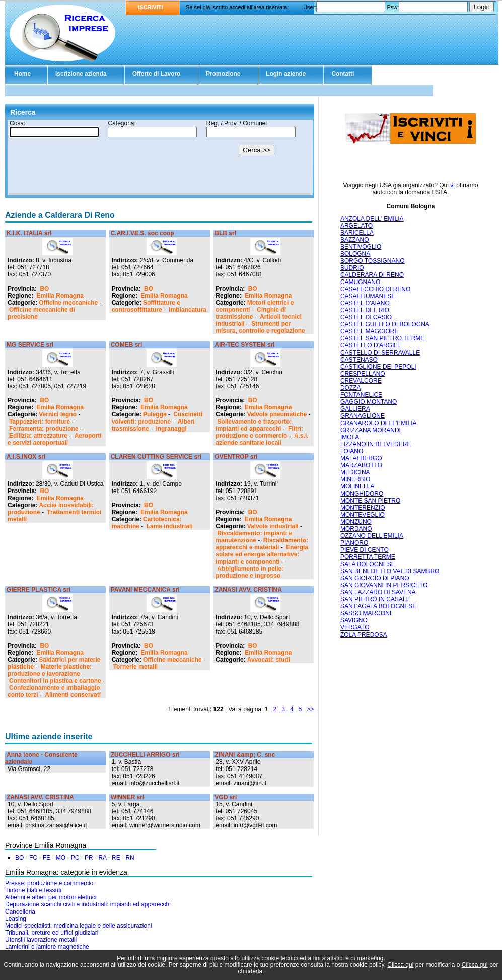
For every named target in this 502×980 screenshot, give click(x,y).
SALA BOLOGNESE (368, 564)
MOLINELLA (357, 486)
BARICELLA (357, 233)
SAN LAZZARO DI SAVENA (378, 592)
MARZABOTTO (361, 465)
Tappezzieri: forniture (40, 422)
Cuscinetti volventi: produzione (157, 418)
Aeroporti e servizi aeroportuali (55, 439)
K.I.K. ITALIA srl (29, 233)
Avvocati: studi (269, 660)
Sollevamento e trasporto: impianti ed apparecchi (254, 425)
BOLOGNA (355, 254)
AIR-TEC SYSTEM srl (244, 345)
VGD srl (226, 797)
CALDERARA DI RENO (372, 275)
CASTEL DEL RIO (365, 310)
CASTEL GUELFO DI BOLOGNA (385, 324)
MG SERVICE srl (30, 345)
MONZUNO (356, 522)
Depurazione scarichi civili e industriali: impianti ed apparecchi (88, 904)
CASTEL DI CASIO (366, 317)
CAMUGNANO (360, 282)
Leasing (16, 919)
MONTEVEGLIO (363, 515)
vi (452, 185)
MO (61, 858)
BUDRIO (352, 268)
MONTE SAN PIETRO (370, 501)
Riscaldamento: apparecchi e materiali (262, 544)
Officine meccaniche (68, 303)
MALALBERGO (361, 458)
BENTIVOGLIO (361, 247)
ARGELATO (356, 226)
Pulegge (155, 414)
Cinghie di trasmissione (251, 313)
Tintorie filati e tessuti (33, 890)
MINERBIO (355, 479)
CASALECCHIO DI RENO (375, 289)
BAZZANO (355, 240)
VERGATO (355, 627)
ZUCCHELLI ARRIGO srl (145, 755)
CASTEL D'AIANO (365, 303)
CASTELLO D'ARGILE (371, 345)
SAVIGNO (354, 620)
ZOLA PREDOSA (364, 635)
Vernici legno (58, 414)
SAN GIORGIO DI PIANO (375, 578)
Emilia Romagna (60, 296)
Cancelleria (20, 912)
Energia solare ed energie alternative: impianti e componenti (262, 554)
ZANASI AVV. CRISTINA (248, 590)
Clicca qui (400, 965)
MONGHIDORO (362, 494)
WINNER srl (128, 797)
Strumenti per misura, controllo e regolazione (260, 327)
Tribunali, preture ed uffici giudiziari (52, 933)
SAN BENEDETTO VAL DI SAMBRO (390, 571)
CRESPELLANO (363, 374)
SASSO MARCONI (366, 613)
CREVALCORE (361, 381)
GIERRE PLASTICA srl (39, 590)
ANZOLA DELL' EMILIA (372, 219)
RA (102, 858)
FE (47, 858)
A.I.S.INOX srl (26, 457)
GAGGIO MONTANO (369, 402)
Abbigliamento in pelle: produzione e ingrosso (249, 572)
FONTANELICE (361, 395)
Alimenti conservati (73, 695)
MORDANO (356, 529)
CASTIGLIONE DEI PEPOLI (378, 367)
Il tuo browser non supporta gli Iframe (160, 158)
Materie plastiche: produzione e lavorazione (50, 670)
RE (116, 858)
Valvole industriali (273, 526)
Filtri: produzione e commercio (259, 432)
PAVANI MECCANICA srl (145, 590)
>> (311, 709)
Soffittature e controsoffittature (146, 306)
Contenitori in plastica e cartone (55, 681)
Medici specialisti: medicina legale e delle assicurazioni (78, 926)
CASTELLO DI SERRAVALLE (380, 353)
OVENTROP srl (236, 457)
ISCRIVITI (151, 7)
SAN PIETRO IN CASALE (375, 599)
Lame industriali (170, 526)
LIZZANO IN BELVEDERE (376, 444)
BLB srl (225, 233)
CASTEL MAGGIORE (370, 331)
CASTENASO (359, 360)
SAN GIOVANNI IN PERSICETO (384, 585)
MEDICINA (355, 472)
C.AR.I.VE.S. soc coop (142, 233)
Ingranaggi (171, 429)
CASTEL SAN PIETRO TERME (382, 338)
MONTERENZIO (363, 508)
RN (130, 858)
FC (33, 858)
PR (89, 858)
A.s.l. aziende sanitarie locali (262, 439)
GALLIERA (355, 409)
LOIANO (352, 451)
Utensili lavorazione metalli (41, 940)
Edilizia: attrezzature (38, 436)
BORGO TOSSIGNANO (373, 261)
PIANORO (354, 543)
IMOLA (350, 437)
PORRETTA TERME (368, 557)
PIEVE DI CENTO (365, 550)
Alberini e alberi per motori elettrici (51, 897)
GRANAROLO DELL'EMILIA (379, 423)
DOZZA (351, 388)
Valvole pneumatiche (277, 414)
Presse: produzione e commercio (49, 883)
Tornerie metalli (135, 667)
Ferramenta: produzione (44, 429)
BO (44, 289)
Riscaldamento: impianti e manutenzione (254, 537)
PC (75, 858)
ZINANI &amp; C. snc (245, 755)
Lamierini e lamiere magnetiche (47, 947)
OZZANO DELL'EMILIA (372, 536)
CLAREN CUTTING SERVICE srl (156, 457)
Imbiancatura (188, 310)
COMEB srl (127, 345)
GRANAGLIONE (363, 416)
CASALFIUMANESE (368, 296)
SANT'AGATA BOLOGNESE (378, 606)
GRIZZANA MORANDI (371, 430)
